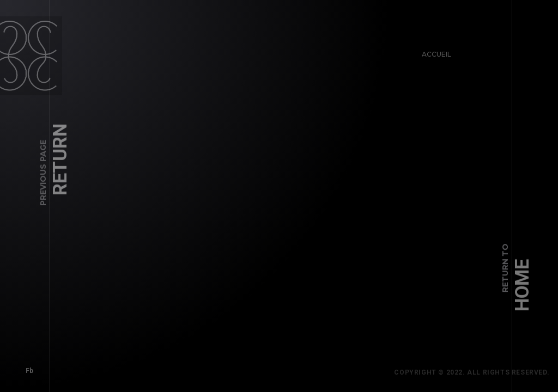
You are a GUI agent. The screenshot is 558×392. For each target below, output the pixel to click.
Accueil (433, 51)
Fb (26, 367)
